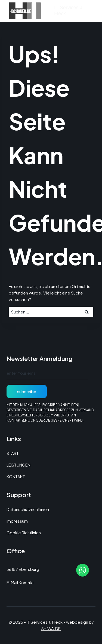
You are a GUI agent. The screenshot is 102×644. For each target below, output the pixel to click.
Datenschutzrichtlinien (28, 509)
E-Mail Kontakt (20, 582)
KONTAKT (16, 476)
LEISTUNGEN (18, 465)
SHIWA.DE (51, 628)
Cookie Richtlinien (24, 533)
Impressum (17, 521)
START (13, 453)
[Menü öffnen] (90, 11)
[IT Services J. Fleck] (46, 11)
